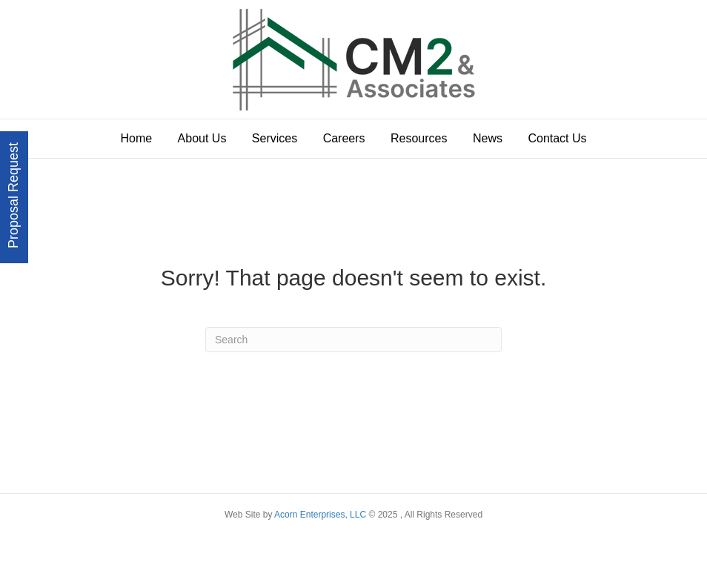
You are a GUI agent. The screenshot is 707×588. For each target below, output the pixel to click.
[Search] (353, 340)
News (488, 138)
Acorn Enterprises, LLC (319, 515)
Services (275, 138)
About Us (202, 138)
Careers (344, 138)
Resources (419, 138)
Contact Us (557, 138)
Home (136, 138)
